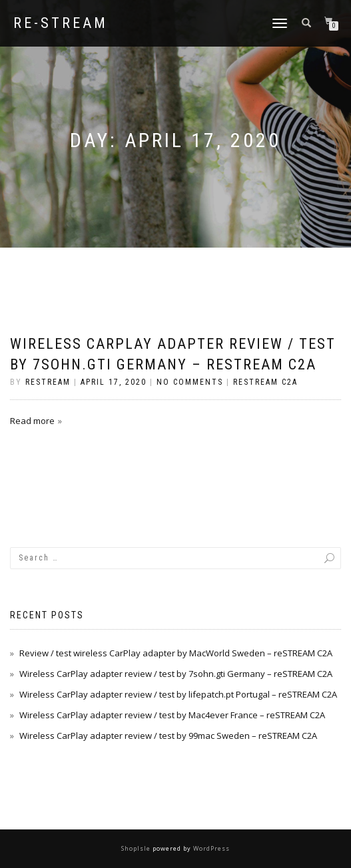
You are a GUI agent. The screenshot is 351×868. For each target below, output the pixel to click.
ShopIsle (137, 848)
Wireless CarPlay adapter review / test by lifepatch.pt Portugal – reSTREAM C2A (178, 694)
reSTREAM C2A (265, 382)
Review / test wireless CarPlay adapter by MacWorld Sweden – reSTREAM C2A (176, 653)
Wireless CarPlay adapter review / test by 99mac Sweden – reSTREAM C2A (168, 736)
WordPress (210, 848)
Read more (32, 421)
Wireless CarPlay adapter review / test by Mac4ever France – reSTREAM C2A (172, 715)
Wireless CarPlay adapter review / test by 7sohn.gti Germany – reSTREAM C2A (176, 674)
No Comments (190, 382)
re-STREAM (61, 23)
